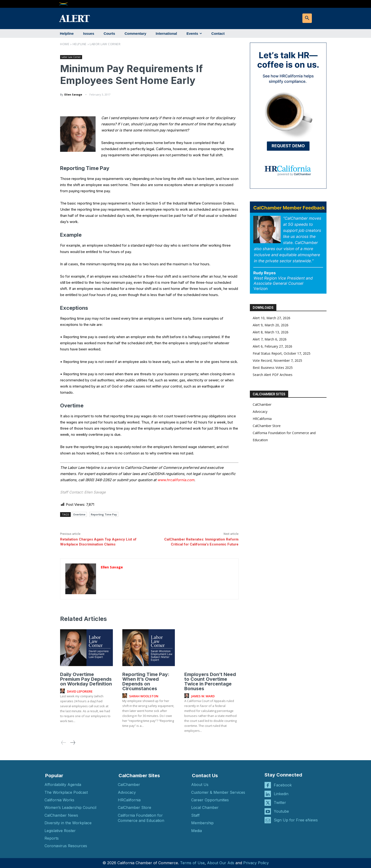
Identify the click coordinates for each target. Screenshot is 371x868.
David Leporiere (80, 691)
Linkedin (281, 794)
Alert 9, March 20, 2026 (271, 325)
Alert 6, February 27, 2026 (272, 346)
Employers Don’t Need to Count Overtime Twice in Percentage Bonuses (210, 681)
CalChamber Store (267, 426)
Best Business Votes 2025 (273, 368)
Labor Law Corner (105, 44)
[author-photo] (63, 691)
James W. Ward (203, 696)
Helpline (80, 44)
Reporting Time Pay (104, 514)
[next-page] (73, 742)
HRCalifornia (262, 419)
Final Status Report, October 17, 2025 (282, 353)
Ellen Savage (73, 94)
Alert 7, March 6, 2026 (270, 339)
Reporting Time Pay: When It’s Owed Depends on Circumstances (146, 681)
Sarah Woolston (144, 696)
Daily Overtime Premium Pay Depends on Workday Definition (86, 679)
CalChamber (262, 404)
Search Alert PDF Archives (273, 375)
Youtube (281, 811)
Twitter (280, 802)
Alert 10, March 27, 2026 (272, 318)
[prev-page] (64, 742)
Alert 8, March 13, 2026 (271, 332)
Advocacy (260, 412)
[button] (307, 18)
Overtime (79, 514)
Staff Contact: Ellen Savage (83, 492)
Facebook (283, 785)
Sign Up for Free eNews (296, 820)
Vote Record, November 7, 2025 (277, 360)
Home (65, 44)
